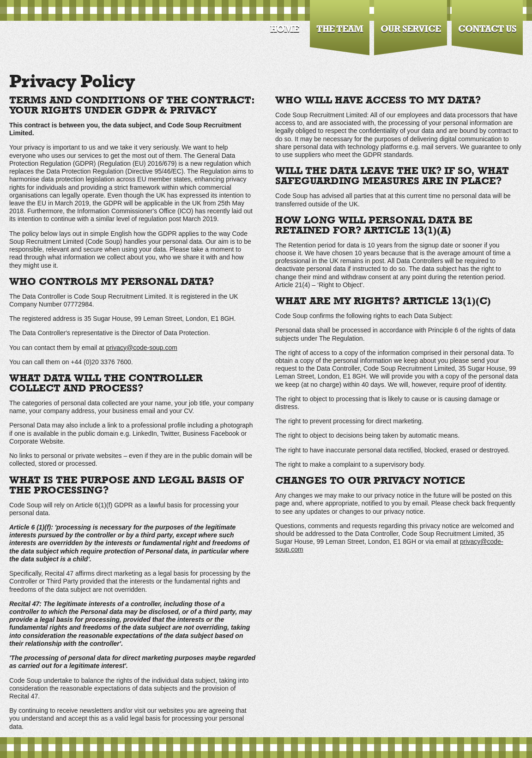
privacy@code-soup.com (142, 348)
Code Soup (57, 34)
